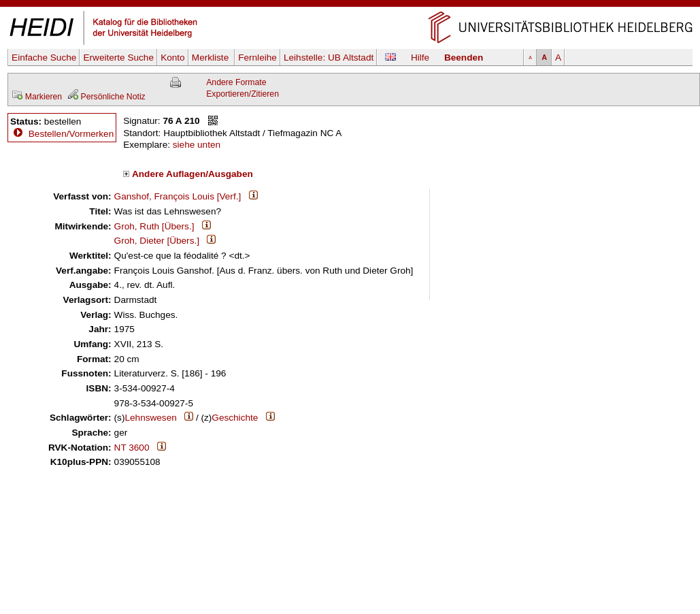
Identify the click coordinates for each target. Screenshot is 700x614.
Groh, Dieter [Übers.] (157, 241)
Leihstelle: (329, 58)
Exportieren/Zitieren (243, 94)
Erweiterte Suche (118, 58)
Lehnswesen (150, 418)
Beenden (464, 58)
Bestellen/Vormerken (71, 134)
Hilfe (420, 58)
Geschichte (235, 418)
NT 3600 (132, 448)
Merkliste (212, 58)
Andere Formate (236, 82)
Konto (173, 58)
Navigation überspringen (350, 6)
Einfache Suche (44, 58)
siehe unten (197, 145)
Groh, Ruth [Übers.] (154, 226)
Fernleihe (257, 58)
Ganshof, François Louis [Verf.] (178, 196)
